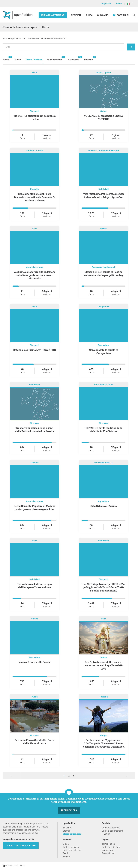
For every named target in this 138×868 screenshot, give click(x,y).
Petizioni (76, 15)
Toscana (104, 697)
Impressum (107, 850)
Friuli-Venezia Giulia (104, 385)
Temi (65, 853)
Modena (35, 463)
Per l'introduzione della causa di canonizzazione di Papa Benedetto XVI (104, 665)
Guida (89, 15)
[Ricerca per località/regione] (63, 47)
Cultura (103, 657)
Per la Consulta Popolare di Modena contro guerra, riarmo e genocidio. (35, 508)
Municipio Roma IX (104, 463)
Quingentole (104, 307)
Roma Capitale (104, 73)
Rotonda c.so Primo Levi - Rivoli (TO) (34, 350)
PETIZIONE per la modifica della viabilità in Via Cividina (104, 430)
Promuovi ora (69, 810)
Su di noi (67, 828)
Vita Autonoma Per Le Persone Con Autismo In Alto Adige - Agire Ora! (103, 195)
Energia (104, 735)
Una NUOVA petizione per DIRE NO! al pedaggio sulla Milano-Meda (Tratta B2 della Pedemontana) (103, 587)
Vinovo (35, 619)
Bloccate (88, 58)
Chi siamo (103, 15)
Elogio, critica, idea (72, 834)
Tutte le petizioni (71, 847)
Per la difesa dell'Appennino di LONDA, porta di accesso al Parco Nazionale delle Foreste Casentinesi (104, 743)
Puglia (35, 697)
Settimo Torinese (35, 151)
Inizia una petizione (53, 15)
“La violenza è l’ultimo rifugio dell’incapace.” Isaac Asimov (35, 586)
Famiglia (34, 189)
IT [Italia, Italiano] (130, 4)
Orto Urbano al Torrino (104, 506)
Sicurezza (35, 423)
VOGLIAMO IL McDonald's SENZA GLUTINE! (103, 117)
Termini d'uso (108, 844)
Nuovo (18, 60)
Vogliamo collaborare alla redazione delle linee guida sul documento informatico (34, 275)
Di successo (73, 58)
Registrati (106, 4)
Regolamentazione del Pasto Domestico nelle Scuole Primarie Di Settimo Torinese (35, 197)
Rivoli (35, 73)
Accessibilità (108, 853)
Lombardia (34, 385)
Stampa (67, 831)
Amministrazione (35, 267)
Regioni (67, 856)
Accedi (119, 4)
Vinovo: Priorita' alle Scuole (35, 662)
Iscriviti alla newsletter (21, 846)
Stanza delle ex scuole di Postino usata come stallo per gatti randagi (103, 274)
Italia (34, 229)
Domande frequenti (111, 828)
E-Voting (106, 834)
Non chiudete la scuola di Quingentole (103, 352)
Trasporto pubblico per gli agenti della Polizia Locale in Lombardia (34, 430)
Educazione (104, 345)
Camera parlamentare (112, 831)
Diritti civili (103, 189)
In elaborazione (55, 58)
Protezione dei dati (111, 847)
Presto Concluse (34, 60)
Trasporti (35, 111)
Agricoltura (103, 501)
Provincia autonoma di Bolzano (104, 151)
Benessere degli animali (104, 267)
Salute (103, 111)
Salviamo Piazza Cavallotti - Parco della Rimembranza (34, 742)
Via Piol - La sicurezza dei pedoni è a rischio (34, 117)
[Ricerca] (134, 15)
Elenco (6, 58)
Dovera (104, 229)
